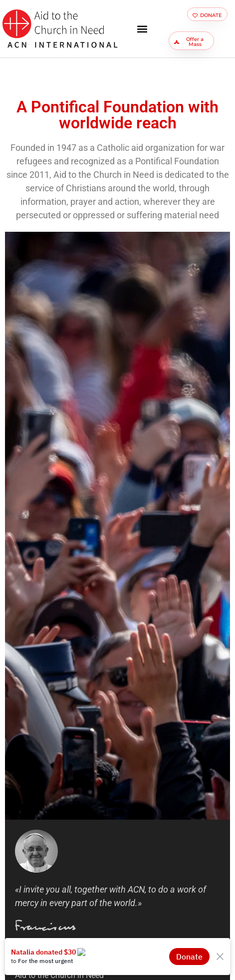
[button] (142, 29)
